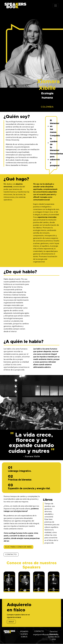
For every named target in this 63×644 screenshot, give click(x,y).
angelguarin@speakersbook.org (46, 634)
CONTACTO (11, 554)
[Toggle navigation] (56, 6)
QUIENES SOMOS (24, 635)
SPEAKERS (24, 632)
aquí (11, 622)
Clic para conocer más (18, 547)
